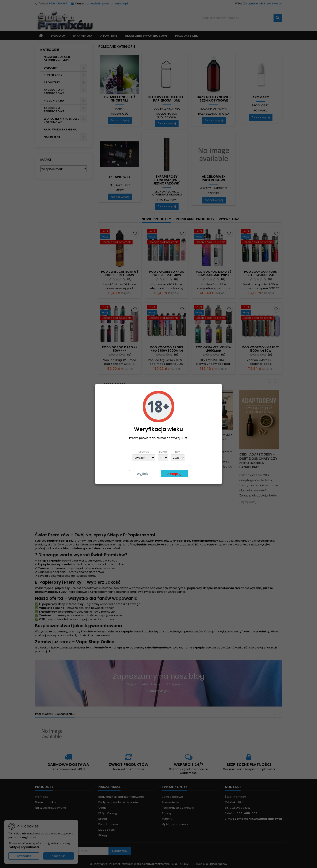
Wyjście (143, 474)
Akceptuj (174, 474)
